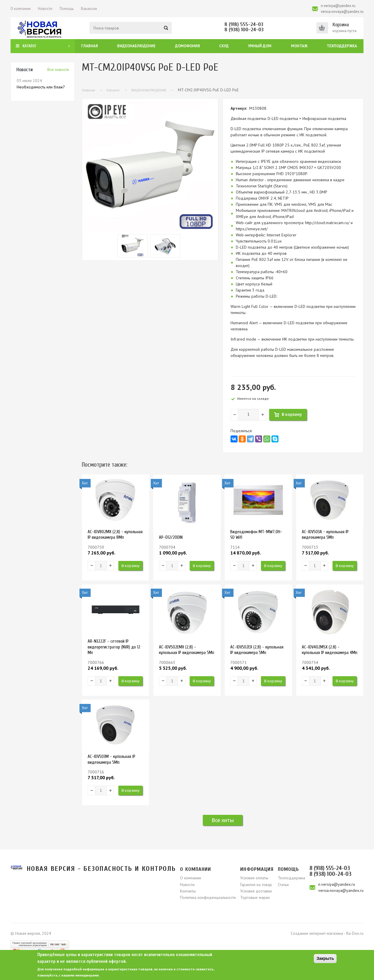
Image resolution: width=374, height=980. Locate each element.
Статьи (283, 885)
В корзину (130, 566)
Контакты (188, 891)
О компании (21, 9)
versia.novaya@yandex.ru (342, 12)
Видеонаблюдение (136, 46)
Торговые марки (255, 897)
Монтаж (299, 46)
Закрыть (325, 958)
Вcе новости (58, 69)
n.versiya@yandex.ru (338, 6)
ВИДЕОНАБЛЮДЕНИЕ (149, 90)
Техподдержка (342, 46)
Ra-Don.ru (355, 933)
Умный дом (260, 46)
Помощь (67, 9)
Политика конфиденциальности (208, 897)
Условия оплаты (254, 878)
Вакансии (89, 9)
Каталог (113, 90)
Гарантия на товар (256, 885)
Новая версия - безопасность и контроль (101, 869)
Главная (90, 46)
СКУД (224, 46)
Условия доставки (256, 891)
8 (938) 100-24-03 (244, 30)
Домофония (187, 46)
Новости (45, 9)
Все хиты (223, 820)
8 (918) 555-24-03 (244, 24)
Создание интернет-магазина (317, 933)
